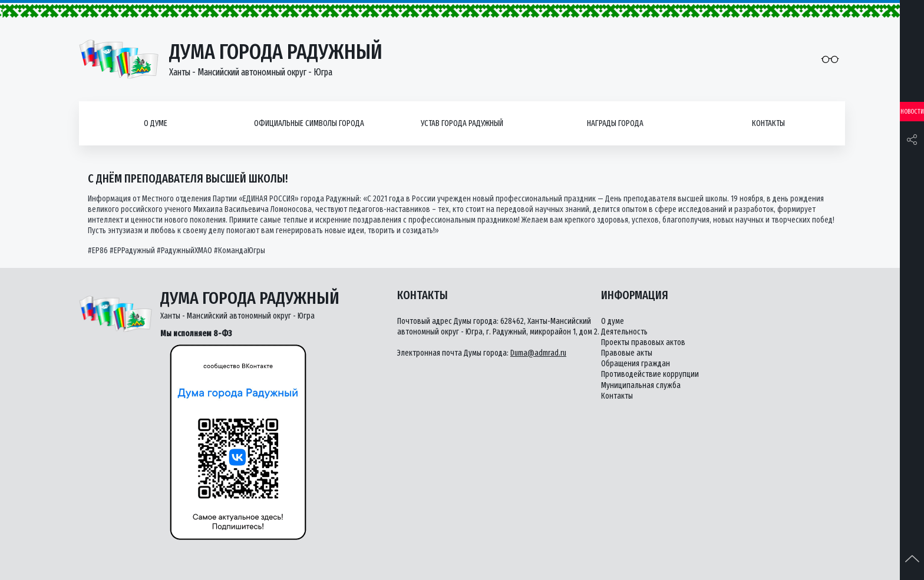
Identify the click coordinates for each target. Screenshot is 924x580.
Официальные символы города (309, 123)
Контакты (768, 123)
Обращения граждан (636, 364)
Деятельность (624, 332)
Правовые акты (627, 353)
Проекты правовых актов (643, 342)
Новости (912, 112)
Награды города (615, 123)
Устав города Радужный (462, 123)
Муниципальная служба (641, 385)
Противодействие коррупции (650, 374)
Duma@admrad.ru (538, 353)
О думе (156, 123)
